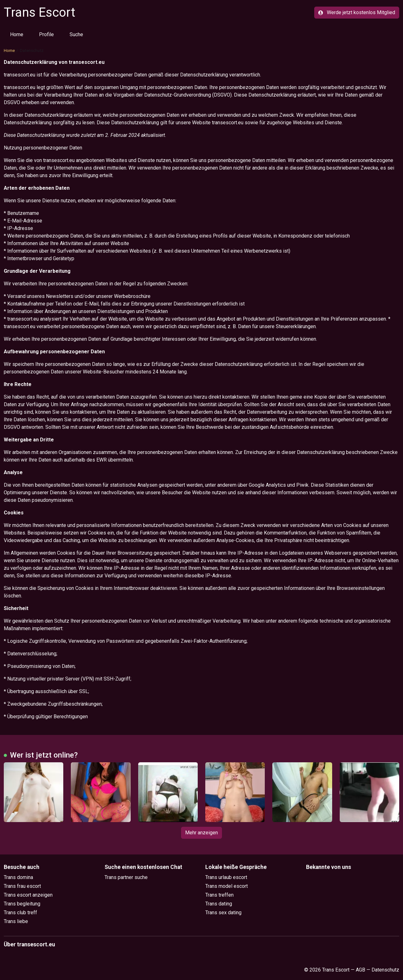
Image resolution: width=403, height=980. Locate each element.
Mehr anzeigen (201, 833)
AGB (360, 970)
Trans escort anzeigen (28, 895)
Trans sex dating (223, 913)
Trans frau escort (22, 886)
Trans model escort (227, 886)
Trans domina (18, 877)
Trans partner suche (126, 877)
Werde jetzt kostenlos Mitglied (357, 12)
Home (17, 34)
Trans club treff (20, 913)
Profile (46, 34)
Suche (76, 34)
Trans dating (219, 904)
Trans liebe (16, 921)
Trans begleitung (22, 904)
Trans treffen (219, 895)
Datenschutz (385, 970)
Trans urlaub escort (226, 877)
